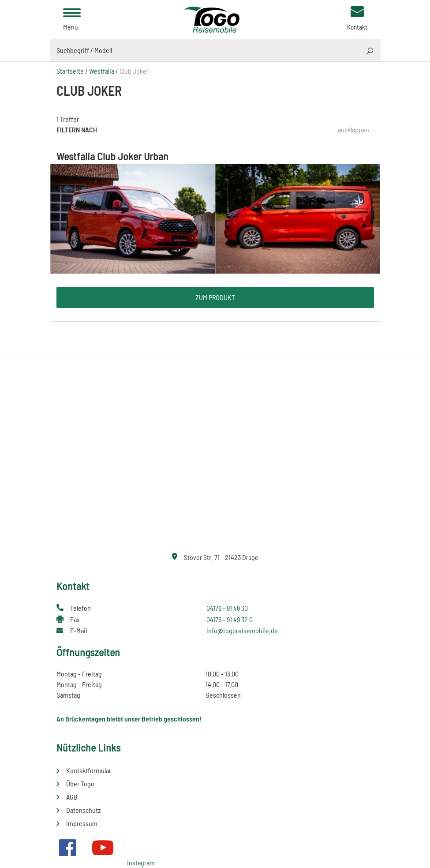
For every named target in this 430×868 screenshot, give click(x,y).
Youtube (103, 848)
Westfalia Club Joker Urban (112, 156)
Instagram (141, 862)
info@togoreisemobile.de (242, 630)
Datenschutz (83, 810)
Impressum (82, 823)
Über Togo (80, 783)
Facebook (67, 848)
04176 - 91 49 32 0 (230, 619)
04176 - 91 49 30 (227, 608)
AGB (72, 797)
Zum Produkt (215, 297)
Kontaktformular (89, 770)
